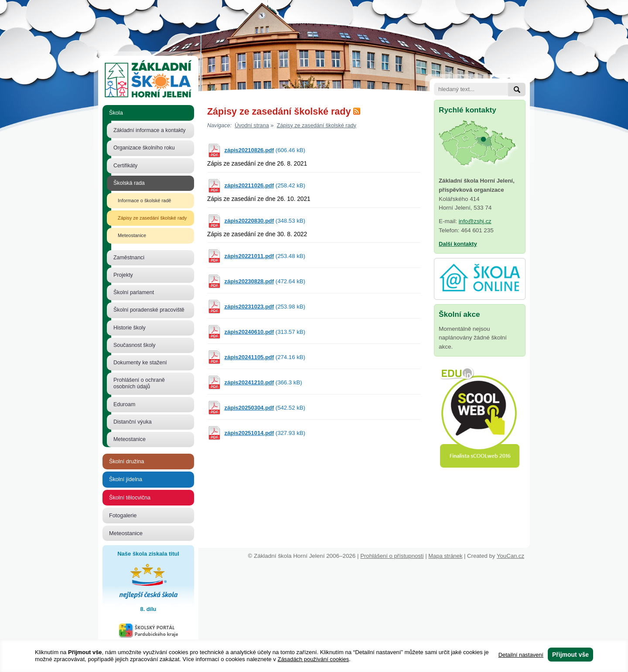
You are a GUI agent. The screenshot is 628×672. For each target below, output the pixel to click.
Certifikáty (125, 166)
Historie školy (130, 328)
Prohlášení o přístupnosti (392, 556)
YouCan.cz (513, 556)
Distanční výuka (133, 422)
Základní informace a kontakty (150, 130)
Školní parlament (134, 292)
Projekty (123, 275)
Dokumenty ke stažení (140, 363)
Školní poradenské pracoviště (149, 310)
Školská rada (129, 183)
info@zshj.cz (475, 221)
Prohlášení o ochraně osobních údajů (139, 383)
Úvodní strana (252, 126)
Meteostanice (132, 235)
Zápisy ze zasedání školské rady (152, 218)
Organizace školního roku (144, 148)
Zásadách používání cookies (314, 659)
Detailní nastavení (521, 655)
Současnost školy (135, 345)
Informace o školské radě (144, 200)
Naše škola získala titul (148, 582)
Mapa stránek (445, 556)
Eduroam (124, 404)
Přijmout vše (570, 655)
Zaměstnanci (129, 258)
